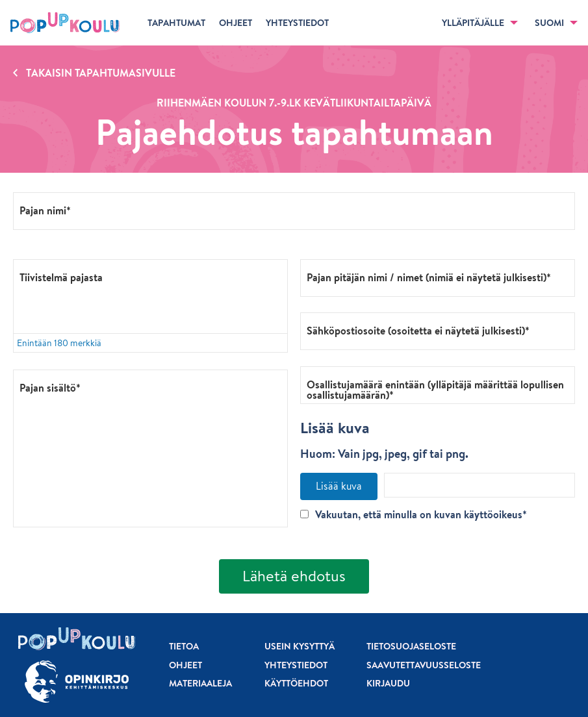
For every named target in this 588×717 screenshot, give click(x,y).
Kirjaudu (388, 683)
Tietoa (184, 646)
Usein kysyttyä (300, 646)
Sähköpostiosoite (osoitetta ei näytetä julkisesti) (416, 330)
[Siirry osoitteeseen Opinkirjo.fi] (77, 682)
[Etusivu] (65, 23)
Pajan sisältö (48, 387)
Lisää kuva (339, 486)
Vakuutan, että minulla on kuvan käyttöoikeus (411, 514)
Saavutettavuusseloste (424, 665)
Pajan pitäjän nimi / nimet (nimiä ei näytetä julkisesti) (427, 277)
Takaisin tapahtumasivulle (101, 73)
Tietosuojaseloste (411, 646)
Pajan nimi (43, 210)
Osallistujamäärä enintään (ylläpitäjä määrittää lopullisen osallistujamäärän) (435, 389)
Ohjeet (185, 665)
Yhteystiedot (296, 665)
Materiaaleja (200, 683)
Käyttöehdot (296, 683)
